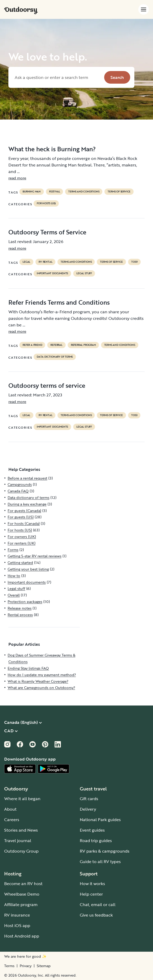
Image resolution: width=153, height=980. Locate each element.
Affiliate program (21, 904)
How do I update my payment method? (42, 675)
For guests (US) (21, 517)
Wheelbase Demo (22, 894)
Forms (13, 550)
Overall (14, 595)
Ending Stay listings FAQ (28, 668)
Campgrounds (20, 484)
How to (14, 576)
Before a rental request (27, 478)
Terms (9, 966)
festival (54, 192)
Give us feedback (96, 915)
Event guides (92, 830)
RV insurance (17, 915)
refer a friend (32, 345)
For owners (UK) (22, 537)
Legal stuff (84, 273)
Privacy (26, 966)
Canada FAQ (18, 491)
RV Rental (45, 262)
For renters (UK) (22, 543)
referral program (83, 345)
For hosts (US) (46, 203)
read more (17, 178)
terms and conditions (84, 192)
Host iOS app (17, 925)
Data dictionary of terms (55, 357)
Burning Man (32, 192)
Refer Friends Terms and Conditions (59, 302)
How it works (92, 884)
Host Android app (22, 936)
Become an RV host (23, 884)
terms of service (119, 192)
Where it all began (22, 799)
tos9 (134, 262)
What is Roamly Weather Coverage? (38, 681)
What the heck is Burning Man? (52, 149)
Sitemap (44, 966)
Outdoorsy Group (21, 851)
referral (56, 345)
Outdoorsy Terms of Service (47, 232)
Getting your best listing (28, 569)
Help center (91, 894)
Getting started (20, 562)
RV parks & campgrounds (105, 851)
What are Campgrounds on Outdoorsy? (41, 688)
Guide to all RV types (100, 861)
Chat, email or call (98, 904)
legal (26, 262)
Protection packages (25, 602)
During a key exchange (27, 504)
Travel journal (18, 841)
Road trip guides (96, 841)
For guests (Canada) (24, 511)
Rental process (20, 615)
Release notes (20, 608)
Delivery (88, 809)
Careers (12, 820)
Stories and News (21, 830)
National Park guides (100, 820)
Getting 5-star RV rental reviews (35, 556)
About (10, 809)
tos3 (134, 415)
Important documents (52, 273)
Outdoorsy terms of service (47, 385)
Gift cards (89, 799)
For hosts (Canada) (24, 523)
